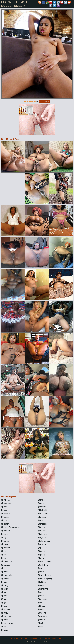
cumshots (7, 579)
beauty (5, 531)
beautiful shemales (11, 527)
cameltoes (7, 562)
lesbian (42, 507)
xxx (41, 627)
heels (5, 620)
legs (41, 503)
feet (4, 596)
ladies (42, 500)
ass (4, 510)
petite (42, 551)
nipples (42, 534)
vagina (42, 613)
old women (44, 541)
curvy (5, 585)
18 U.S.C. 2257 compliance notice (50, 638)
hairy (5, 613)
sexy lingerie (45, 575)
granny (5, 609)
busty (5, 558)
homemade (7, 623)
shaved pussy (45, 579)
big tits (5, 541)
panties (42, 548)
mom (41, 527)
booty (5, 555)
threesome (44, 599)
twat (41, 609)
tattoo (42, 592)
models (42, 524)
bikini (5, 544)
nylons (42, 538)
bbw (4, 520)
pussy (42, 555)
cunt (4, 582)
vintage (42, 616)
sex (41, 568)
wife (41, 623)
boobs (5, 551)
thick (41, 596)
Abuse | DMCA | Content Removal (24, 638)
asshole (6, 514)
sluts (41, 585)
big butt (6, 538)
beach (5, 524)
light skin (43, 510)
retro (41, 558)
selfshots (43, 565)
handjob (6, 616)
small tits (43, 589)
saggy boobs (45, 562)
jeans (5, 630)
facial (5, 589)
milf (41, 520)
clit (4, 568)
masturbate (44, 514)
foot (4, 599)
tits (40, 603)
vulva (41, 620)
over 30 (42, 544)
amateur (6, 503)
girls (4, 606)
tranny (42, 606)
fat (4, 592)
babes (5, 517)
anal (4, 507)
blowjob (6, 548)
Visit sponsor (44, 102)
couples (6, 572)
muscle (42, 531)
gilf (4, 603)
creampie (6, 575)
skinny (42, 582)
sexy (41, 572)
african (5, 500)
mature (42, 517)
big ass (6, 534)
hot (4, 627)
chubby (6, 565)
